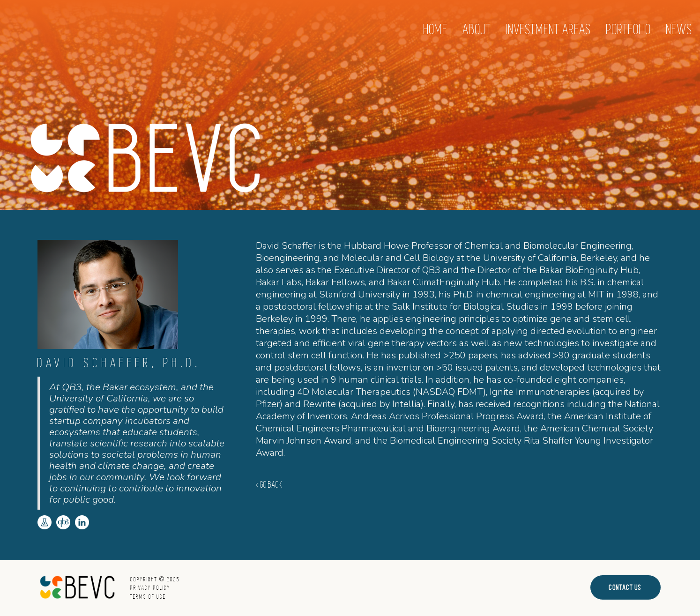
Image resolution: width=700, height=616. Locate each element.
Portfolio (629, 30)
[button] (549, 30)
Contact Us (626, 587)
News (679, 30)
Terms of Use (148, 597)
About (477, 30)
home (436, 30)
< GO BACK (269, 485)
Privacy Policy (150, 588)
